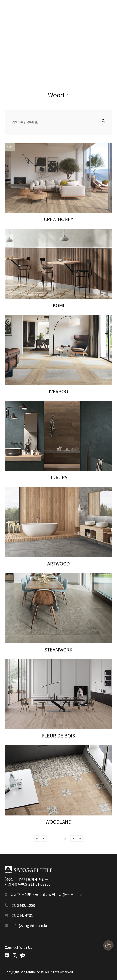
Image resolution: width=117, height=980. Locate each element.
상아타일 (22, 10)
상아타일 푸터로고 (28, 870)
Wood (56, 95)
